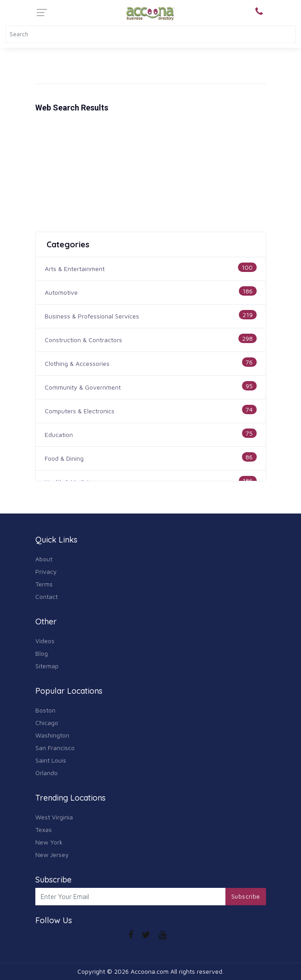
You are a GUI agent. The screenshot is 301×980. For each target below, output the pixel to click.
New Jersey (52, 855)
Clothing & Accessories (77, 363)
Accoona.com (150, 971)
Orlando (47, 773)
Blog (42, 653)
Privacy (46, 571)
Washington (52, 735)
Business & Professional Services (92, 316)
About (44, 559)
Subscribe (246, 896)
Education (59, 435)
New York (49, 842)
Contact (47, 596)
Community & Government (83, 387)
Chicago (47, 723)
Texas (44, 829)
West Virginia (54, 817)
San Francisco (55, 748)
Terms (44, 584)
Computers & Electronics (80, 411)
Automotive (61, 292)
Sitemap (47, 666)
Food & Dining (64, 458)
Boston (45, 710)
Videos (45, 641)
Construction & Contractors (83, 340)
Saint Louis (51, 760)
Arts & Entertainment (75, 269)
